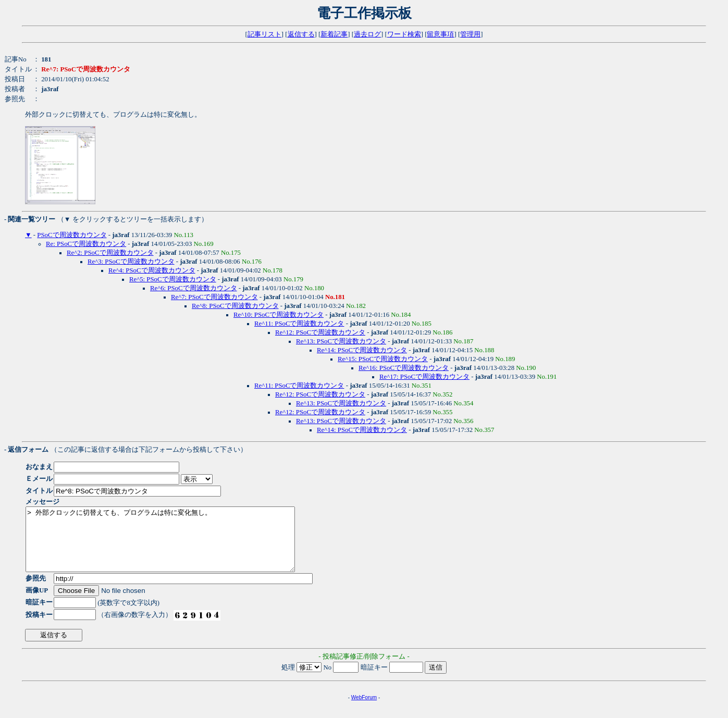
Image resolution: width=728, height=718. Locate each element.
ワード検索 (404, 34)
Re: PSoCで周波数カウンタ (86, 244)
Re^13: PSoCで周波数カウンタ (341, 341)
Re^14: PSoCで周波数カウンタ (362, 350)
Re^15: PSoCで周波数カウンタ (383, 359)
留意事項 (440, 34)
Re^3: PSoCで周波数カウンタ (131, 262)
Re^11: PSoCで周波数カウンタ (299, 324)
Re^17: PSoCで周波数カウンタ (424, 377)
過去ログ (367, 34)
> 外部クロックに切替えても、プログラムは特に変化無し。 (176, 546)
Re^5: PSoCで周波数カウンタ (173, 279)
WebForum (364, 710)
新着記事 (334, 34)
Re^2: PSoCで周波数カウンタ (110, 253)
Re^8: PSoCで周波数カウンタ (235, 306)
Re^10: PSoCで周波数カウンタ (279, 315)
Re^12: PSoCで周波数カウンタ (320, 332)
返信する (301, 34)
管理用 (470, 34)
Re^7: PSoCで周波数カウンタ (214, 297)
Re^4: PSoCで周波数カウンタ (152, 270)
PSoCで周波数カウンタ (72, 235)
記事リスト (264, 34)
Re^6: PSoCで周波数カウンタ (194, 288)
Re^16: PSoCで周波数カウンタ (404, 368)
